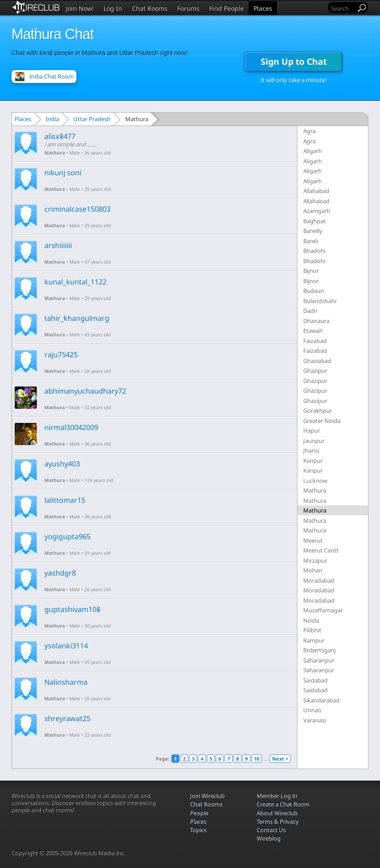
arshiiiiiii (58, 245)
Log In (113, 8)
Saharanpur (319, 660)
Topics (198, 830)
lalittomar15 (65, 500)
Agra (309, 131)
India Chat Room (51, 76)
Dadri (310, 311)
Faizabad (315, 341)
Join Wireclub (207, 796)
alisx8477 (60, 136)
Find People (226, 8)
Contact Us (271, 830)
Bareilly (313, 231)
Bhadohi (314, 251)
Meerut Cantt (321, 550)
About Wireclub (277, 813)
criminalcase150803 (77, 209)
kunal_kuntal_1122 (75, 282)
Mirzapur (315, 560)
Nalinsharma (66, 682)
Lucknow (315, 481)
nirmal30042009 (71, 427)
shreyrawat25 (67, 718)
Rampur (314, 640)
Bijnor (311, 271)
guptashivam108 (72, 609)
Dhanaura (316, 321)
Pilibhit (312, 630)
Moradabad (319, 580)
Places (263, 8)
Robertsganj (319, 650)
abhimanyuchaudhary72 (85, 391)
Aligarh (313, 151)
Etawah (313, 331)
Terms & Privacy (278, 821)
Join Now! (80, 8)
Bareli (311, 241)
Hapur (312, 430)
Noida (311, 620)
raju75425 (61, 355)
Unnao (312, 710)
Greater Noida (322, 421)
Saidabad (315, 680)
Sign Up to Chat (294, 61)
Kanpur (313, 461)
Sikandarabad (321, 700)
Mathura (55, 153)
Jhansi (311, 450)
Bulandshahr (320, 301)
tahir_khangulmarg (77, 318)
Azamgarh (317, 211)
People (199, 813)
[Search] (343, 8)
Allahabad (316, 191)
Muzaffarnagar (323, 610)
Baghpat (315, 221)
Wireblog (269, 838)
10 (257, 759)
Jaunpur (314, 441)
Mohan (313, 570)
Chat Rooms (150, 8)
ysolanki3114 (66, 646)
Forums (188, 8)
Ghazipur (315, 371)
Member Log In (277, 796)
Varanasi (315, 720)
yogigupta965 (67, 537)
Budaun (314, 291)
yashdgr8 (60, 573)
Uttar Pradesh (92, 119)
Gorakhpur (318, 410)
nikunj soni (63, 173)
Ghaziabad (317, 361)
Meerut (313, 541)
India (52, 119)
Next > (280, 759)
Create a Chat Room (283, 804)
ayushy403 (62, 464)
